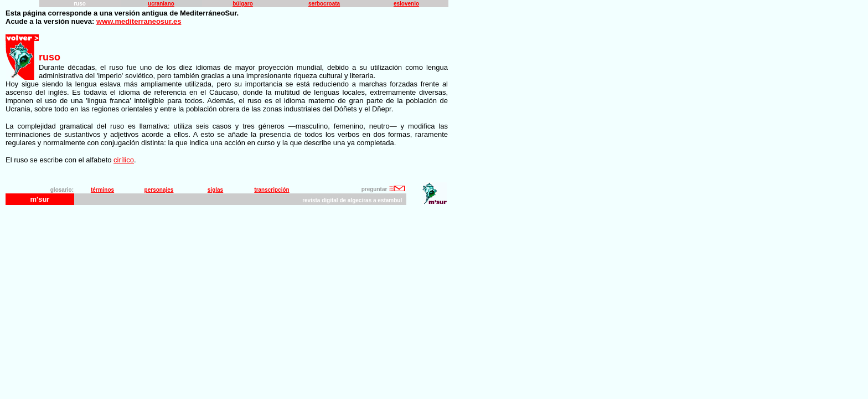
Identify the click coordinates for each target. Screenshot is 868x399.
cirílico (124, 160)
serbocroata (324, 4)
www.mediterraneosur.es (139, 21)
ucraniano (161, 4)
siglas (215, 190)
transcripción (272, 190)
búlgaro (243, 4)
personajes (159, 190)
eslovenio (406, 4)
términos (102, 190)
